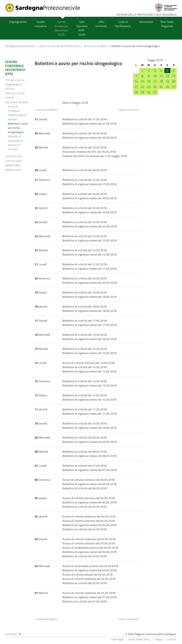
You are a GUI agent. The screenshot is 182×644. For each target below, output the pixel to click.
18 (161, 81)
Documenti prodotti (17, 102)
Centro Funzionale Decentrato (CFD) (61, 28)
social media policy (139, 639)
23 (149, 87)
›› (166, 60)
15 (142, 81)
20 (174, 81)
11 (161, 76)
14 (136, 81)
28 (136, 92)
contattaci (11, 634)
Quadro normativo (41, 24)
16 (149, 81)
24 (155, 87)
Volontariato (146, 22)
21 (136, 87)
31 (155, 92)
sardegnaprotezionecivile (20, 46)
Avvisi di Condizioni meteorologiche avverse (17, 113)
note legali (117, 639)
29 (142, 92)
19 (167, 81)
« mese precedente (46, 110)
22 (142, 87)
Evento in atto (14, 156)
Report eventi (13, 170)
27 (174, 87)
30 (149, 92)
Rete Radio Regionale (167, 24)
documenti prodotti (95, 46)
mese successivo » (129, 110)
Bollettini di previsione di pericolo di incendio (15, 143)
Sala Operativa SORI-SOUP (82, 28)
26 (167, 87)
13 (174, 76)
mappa (159, 639)
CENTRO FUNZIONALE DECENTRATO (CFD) (15, 68)
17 (155, 81)
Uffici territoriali (101, 24)
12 (167, 76)
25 (161, 87)
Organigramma (18, 22)
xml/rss (172, 639)
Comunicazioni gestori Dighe (14, 163)
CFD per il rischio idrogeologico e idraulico (15, 84)
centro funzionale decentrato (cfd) (59, 46)
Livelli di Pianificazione (123, 24)
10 (155, 76)
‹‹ (144, 60)
